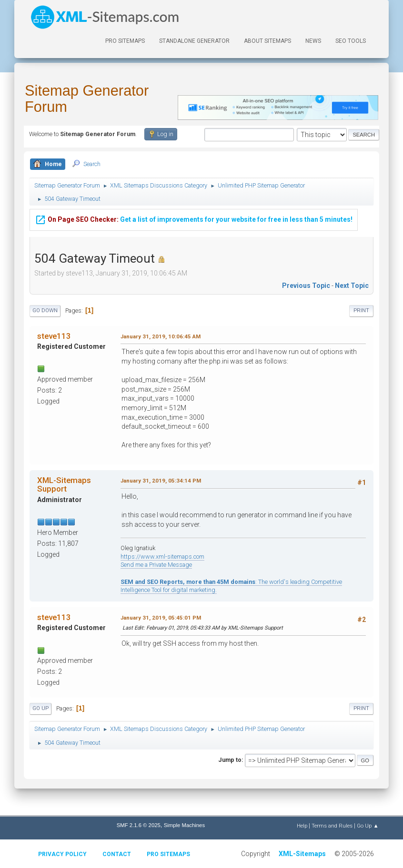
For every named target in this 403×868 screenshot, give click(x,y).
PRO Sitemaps (125, 41)
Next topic (352, 286)
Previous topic (306, 286)
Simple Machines (184, 825)
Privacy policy (62, 854)
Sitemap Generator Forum (87, 99)
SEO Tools (351, 41)
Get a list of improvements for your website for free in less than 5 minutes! (194, 218)
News (313, 41)
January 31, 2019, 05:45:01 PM (161, 618)
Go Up (40, 708)
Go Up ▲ (368, 826)
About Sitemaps (267, 41)
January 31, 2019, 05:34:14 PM (161, 481)
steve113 (54, 336)
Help (302, 826)
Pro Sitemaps (168, 854)
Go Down (45, 311)
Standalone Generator (194, 41)
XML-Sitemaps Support (64, 484)
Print (361, 311)
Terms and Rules (332, 826)
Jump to (230, 760)
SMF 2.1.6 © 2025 (139, 825)
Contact (117, 854)
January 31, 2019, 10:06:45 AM (161, 336)
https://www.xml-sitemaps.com (162, 557)
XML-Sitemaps (302, 854)
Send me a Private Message (156, 565)
